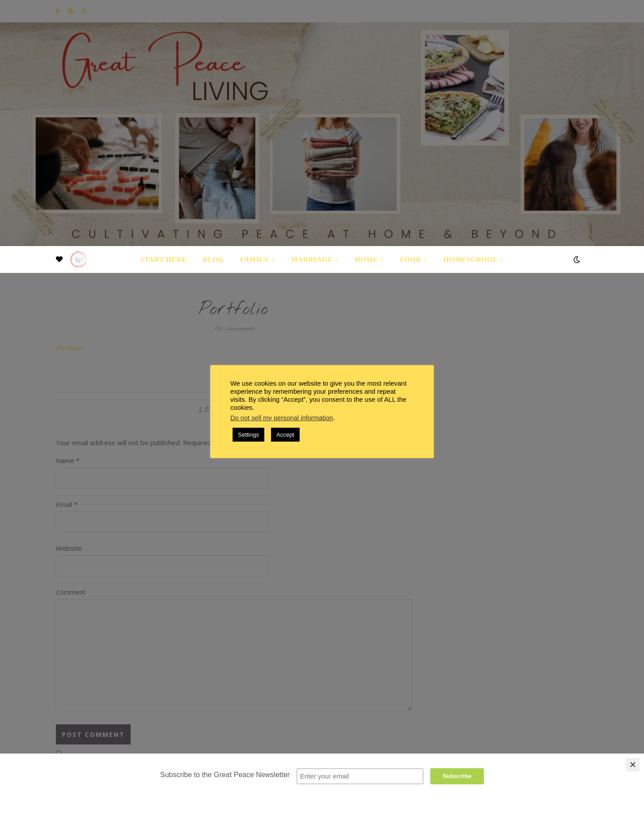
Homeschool (470, 259)
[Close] (633, 765)
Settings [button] (248, 435)
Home (367, 259)
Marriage (312, 259)
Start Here (163, 259)
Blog (214, 259)
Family (254, 259)
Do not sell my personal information (282, 418)
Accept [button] (285, 435)
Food (411, 259)
